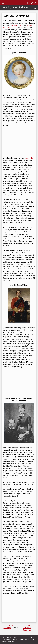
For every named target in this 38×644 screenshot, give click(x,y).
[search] (35, 8)
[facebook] (28, 2)
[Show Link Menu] (3, 3)
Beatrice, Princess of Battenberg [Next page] (27, 628)
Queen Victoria (18, 25)
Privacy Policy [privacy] (33, 638)
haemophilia (29, 158)
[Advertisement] (19, 142)
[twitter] (32, 2)
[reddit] (36, 2)
